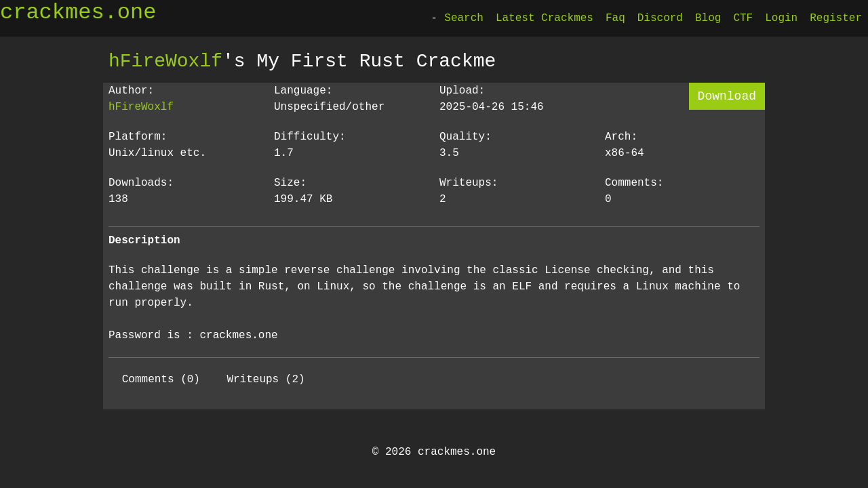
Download (727, 96)
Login (781, 18)
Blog (708, 18)
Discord (660, 18)
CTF (743, 18)
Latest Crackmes (545, 18)
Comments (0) (161, 380)
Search (464, 18)
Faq (615, 18)
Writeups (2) (265, 380)
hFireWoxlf (165, 61)
